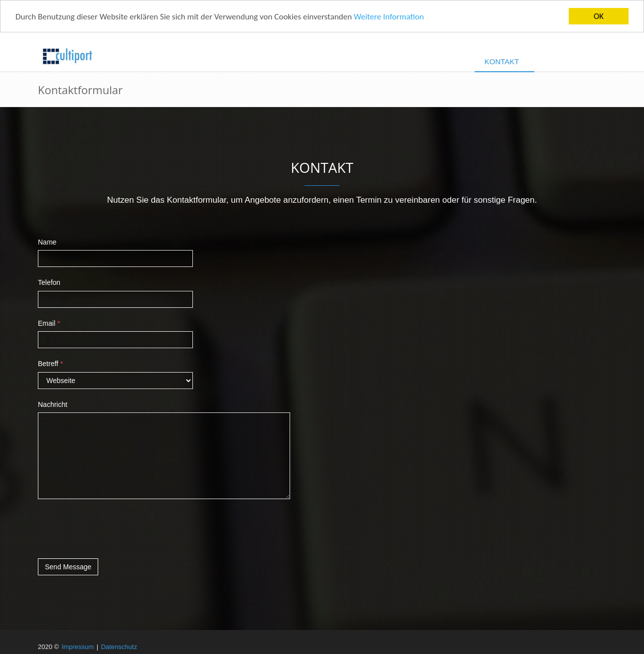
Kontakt (502, 62)
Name (47, 242)
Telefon (49, 282)
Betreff (50, 364)
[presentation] (114, 528)
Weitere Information (389, 16)
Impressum (78, 647)
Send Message (68, 567)
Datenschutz (119, 647)
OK (599, 16)
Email (49, 323)
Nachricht (53, 404)
